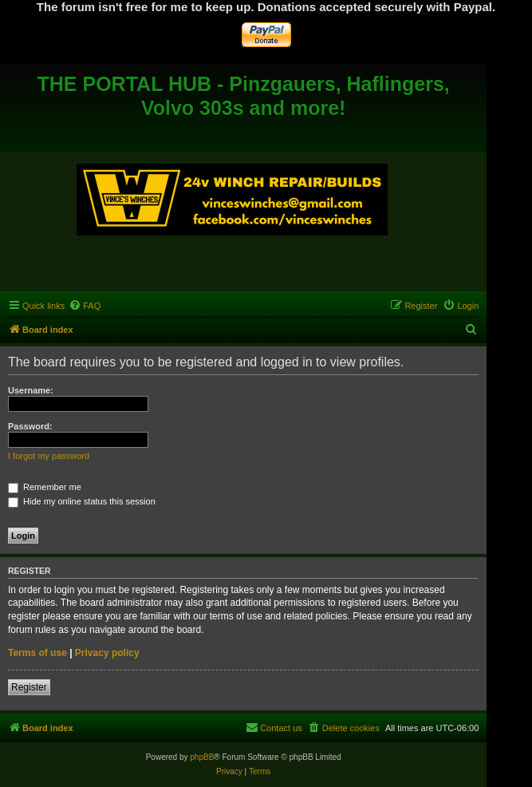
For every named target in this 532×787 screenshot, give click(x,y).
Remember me (45, 487)
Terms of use (37, 653)
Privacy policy (107, 653)
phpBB (202, 757)
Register (29, 687)
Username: (31, 390)
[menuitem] (85, 306)
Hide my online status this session (82, 501)
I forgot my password (49, 456)
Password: (30, 426)
